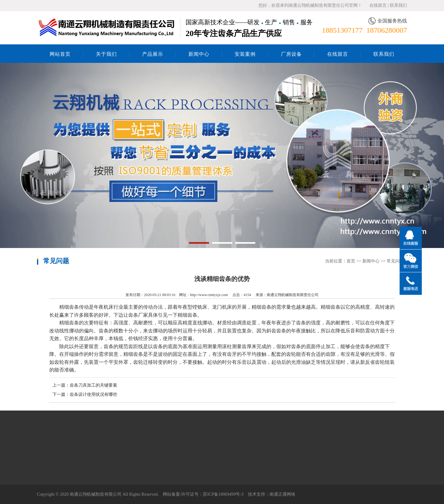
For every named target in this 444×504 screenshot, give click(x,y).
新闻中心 (199, 54)
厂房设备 (291, 54)
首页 (351, 261)
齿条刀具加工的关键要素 (93, 385)
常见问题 (395, 261)
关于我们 (106, 54)
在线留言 (378, 5)
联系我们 (398, 5)
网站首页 (60, 54)
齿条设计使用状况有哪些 (93, 394)
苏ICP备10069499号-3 (223, 494)
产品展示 (153, 54)
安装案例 (245, 54)
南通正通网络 (282, 494)
